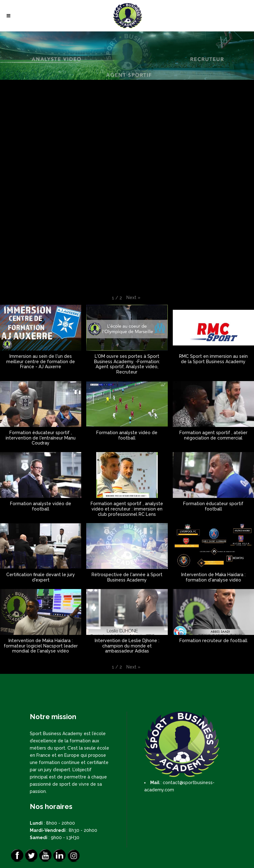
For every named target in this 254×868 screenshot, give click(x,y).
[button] (133, 298)
